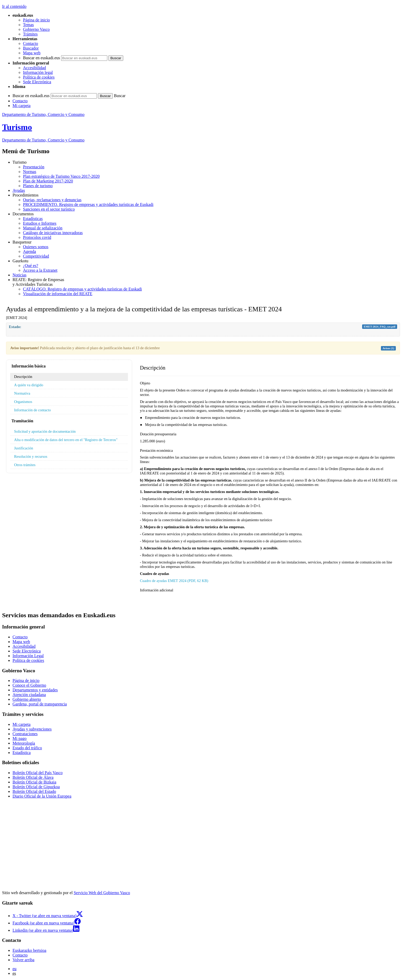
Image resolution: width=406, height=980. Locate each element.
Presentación (34, 167)
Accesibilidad (34, 68)
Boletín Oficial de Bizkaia (34, 782)
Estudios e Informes (40, 223)
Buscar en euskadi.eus (42, 58)
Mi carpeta (22, 106)
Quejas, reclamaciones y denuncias (52, 200)
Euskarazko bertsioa (29, 950)
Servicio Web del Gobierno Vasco (102, 893)
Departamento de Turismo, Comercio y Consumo (43, 114)
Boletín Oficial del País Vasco (38, 773)
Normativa (22, 393)
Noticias (19, 275)
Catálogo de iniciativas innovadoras (53, 233)
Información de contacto (33, 410)
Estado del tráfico (27, 748)
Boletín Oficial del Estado (34, 791)
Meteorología (24, 743)
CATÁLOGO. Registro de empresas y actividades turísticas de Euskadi (82, 289)
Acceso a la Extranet (40, 270)
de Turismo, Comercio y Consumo (43, 140)
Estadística (22, 753)
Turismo (17, 127)
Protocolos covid (37, 237)
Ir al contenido (14, 6)
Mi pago (20, 738)
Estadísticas (33, 219)
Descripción (23, 377)
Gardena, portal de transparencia (40, 704)
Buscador (31, 48)
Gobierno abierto (27, 699)
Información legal (38, 72)
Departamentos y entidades (35, 690)
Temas (28, 25)
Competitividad (36, 256)
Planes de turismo (38, 186)
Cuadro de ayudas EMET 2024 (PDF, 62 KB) (174, 581)
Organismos (23, 402)
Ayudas (19, 190)
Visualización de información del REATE (58, 294)
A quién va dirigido (29, 385)
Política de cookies (39, 77)
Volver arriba (23, 960)
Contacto (31, 43)
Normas (30, 172)
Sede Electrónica (37, 82)
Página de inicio (36, 20)
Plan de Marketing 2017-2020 (48, 181)
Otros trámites (25, 465)
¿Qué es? (31, 266)
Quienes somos (36, 247)
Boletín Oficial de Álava (33, 777)
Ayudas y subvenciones (32, 729)
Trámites (30, 34)
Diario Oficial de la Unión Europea (42, 796)
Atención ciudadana (29, 695)
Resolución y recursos (31, 456)
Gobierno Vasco (36, 29)
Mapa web (32, 53)
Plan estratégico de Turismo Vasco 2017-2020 (61, 176)
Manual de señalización (43, 228)
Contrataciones (25, 734)
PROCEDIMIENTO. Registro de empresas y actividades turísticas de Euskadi (88, 204)
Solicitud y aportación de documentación (45, 431)
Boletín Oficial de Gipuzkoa (36, 787)
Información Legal (28, 656)
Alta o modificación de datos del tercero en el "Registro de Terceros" (66, 440)
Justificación (24, 448)
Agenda (30, 251)
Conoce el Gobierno (29, 685)
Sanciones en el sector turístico (49, 209)
